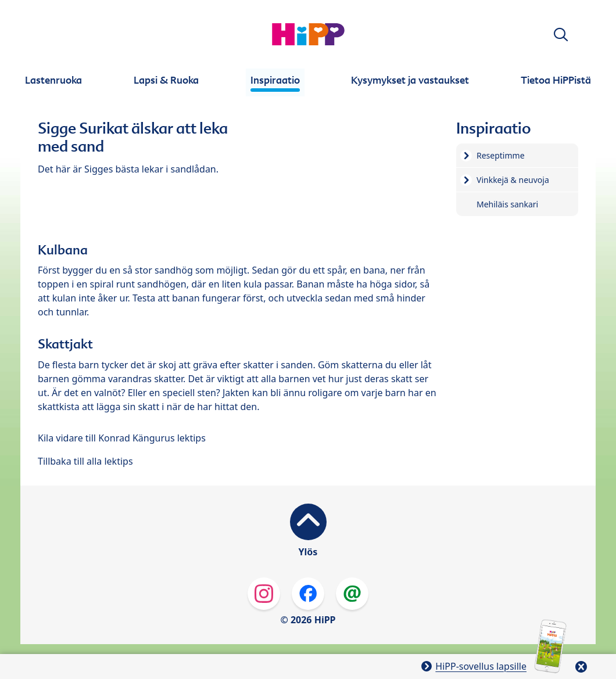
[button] (561, 35)
